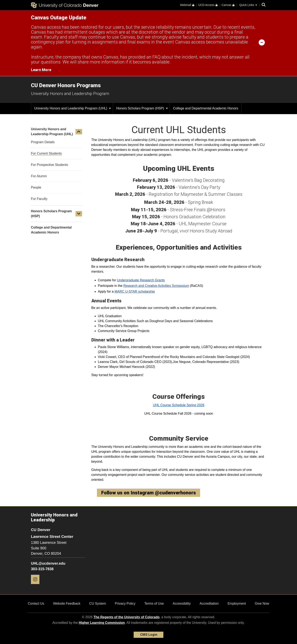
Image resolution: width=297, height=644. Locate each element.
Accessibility (182, 604)
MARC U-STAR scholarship (135, 292)
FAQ (156, 57)
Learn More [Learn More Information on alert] (41, 70)
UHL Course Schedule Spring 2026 (179, 405)
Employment (237, 604)
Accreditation (209, 604)
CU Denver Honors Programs (66, 85)
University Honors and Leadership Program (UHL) (73, 108)
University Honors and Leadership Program (70, 94)
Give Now (262, 604)
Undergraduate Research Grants (141, 280)
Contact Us (36, 604)
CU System (98, 604)
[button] (79, 132)
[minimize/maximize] (262, 42)
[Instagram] (37, 586)
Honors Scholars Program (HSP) (142, 108)
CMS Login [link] (149, 635)
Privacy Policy (125, 604)
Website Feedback (67, 604)
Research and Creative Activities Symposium (156, 286)
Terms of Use (154, 604)
